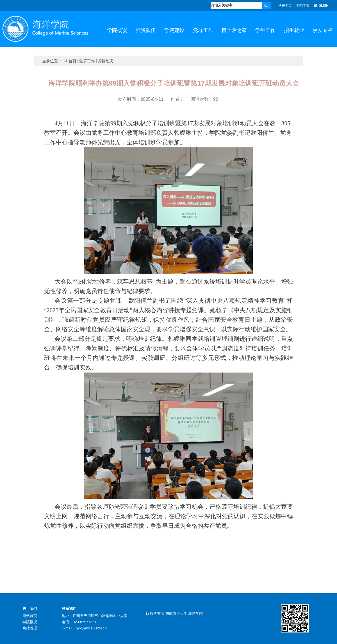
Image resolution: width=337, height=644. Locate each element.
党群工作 (87, 61)
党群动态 (106, 61)
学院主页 (303, 6)
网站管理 (30, 628)
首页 (72, 61)
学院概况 (30, 622)
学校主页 (285, 6)
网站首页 (30, 616)
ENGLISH (321, 6)
